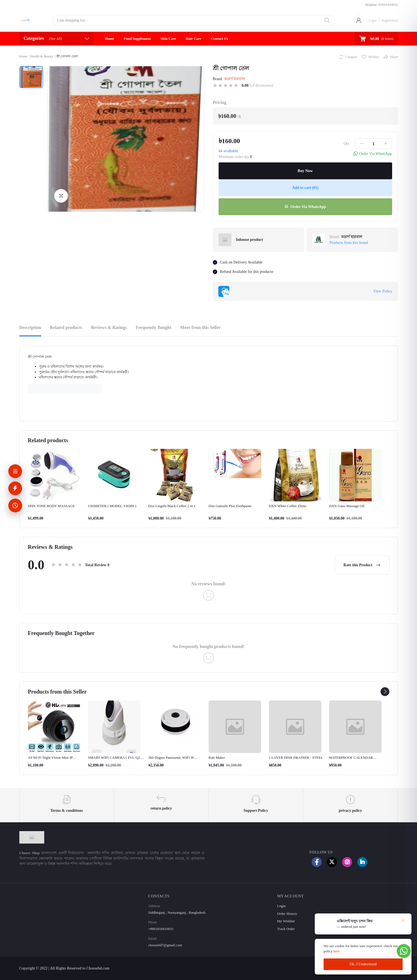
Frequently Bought (154, 327)
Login (373, 20)
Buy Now (305, 171)
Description (30, 327)
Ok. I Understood (363, 964)
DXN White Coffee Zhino (288, 506)
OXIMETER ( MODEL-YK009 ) (112, 506)
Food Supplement (137, 39)
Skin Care (168, 39)
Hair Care (193, 39)
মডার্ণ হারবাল (235, 79)
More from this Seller (200, 327)
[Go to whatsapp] (404, 951)
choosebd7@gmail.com (165, 945)
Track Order (286, 929)
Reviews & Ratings (109, 327)
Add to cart (305, 188)
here (337, 951)
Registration (390, 20)
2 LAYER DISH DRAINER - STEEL (296, 758)
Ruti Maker (217, 758)
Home (110, 39)
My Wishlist (286, 921)
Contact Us (220, 39)
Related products (66, 327)
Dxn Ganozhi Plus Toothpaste (230, 506)
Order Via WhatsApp (305, 207)
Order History (287, 914)
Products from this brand (349, 243)
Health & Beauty (42, 56)
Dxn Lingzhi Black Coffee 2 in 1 (172, 506)
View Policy (383, 291)
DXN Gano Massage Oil (347, 506)
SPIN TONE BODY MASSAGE (52, 506)
